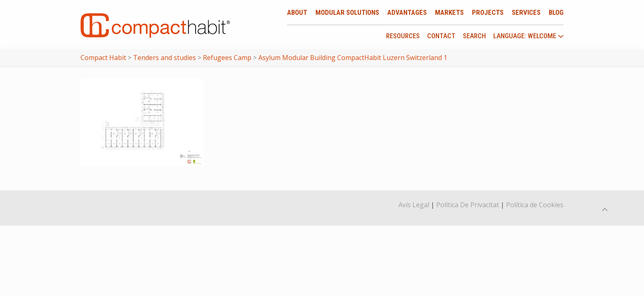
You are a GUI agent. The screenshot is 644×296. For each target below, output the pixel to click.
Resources (403, 36)
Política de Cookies (535, 205)
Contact (441, 36)
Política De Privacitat (468, 205)
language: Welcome (529, 36)
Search (474, 36)
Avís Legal (414, 205)
